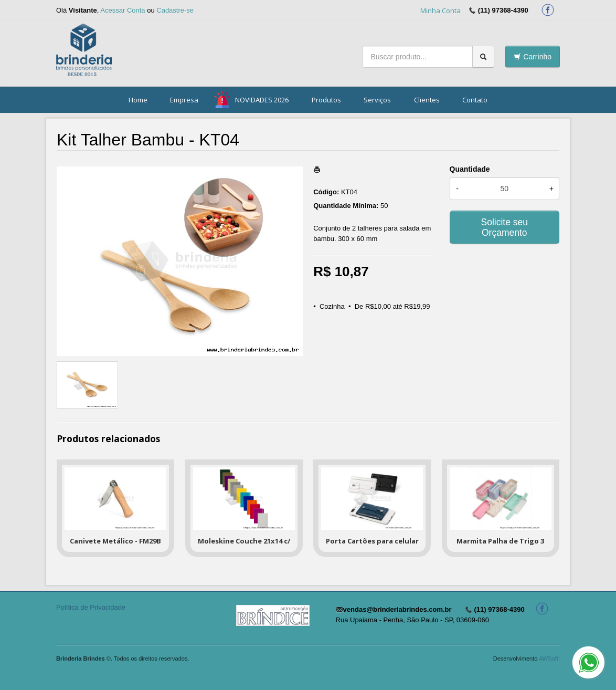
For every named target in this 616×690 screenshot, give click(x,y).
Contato (475, 100)
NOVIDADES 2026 (262, 100)
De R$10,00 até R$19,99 (392, 306)
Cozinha (332, 306)
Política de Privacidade (91, 607)
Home (138, 100)
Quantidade (470, 169)
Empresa (184, 100)
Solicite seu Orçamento (505, 227)
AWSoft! (549, 658)
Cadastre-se (175, 10)
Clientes (427, 100)
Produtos (326, 100)
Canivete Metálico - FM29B (115, 541)
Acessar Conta (123, 10)
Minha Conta (440, 11)
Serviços (377, 100)
